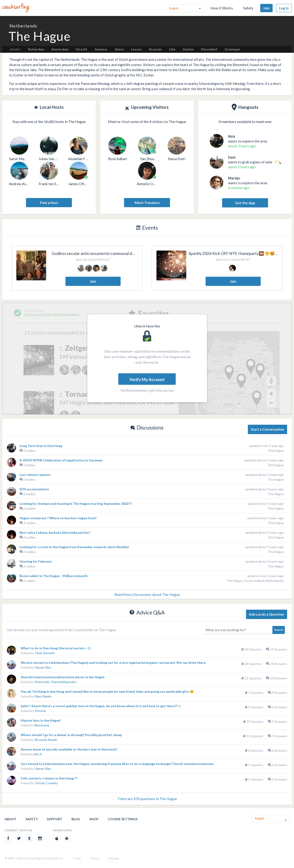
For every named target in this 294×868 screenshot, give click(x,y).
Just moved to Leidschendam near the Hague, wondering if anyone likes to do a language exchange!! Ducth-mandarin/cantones (117, 764)
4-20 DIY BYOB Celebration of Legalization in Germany (61, 460)
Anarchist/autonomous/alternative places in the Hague (63, 677)
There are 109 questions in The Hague (147, 799)
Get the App (245, 203)
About (10, 819)
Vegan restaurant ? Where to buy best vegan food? (58, 518)
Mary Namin (43, 696)
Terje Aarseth (45, 653)
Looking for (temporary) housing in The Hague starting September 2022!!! (76, 504)
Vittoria (40, 711)
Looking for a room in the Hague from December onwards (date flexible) (74, 547)
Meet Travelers (147, 203)
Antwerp (101, 49)
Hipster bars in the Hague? (41, 720)
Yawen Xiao (43, 667)
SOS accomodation (34, 489)
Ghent (119, 49)
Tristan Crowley (46, 783)
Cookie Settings (123, 819)
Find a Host (49, 203)
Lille (172, 49)
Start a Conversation (267, 429)
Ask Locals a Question (267, 614)
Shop (94, 819)
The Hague (276, 451)
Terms (77, 858)
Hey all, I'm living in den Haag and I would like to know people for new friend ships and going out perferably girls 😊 (107, 691)
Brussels (155, 49)
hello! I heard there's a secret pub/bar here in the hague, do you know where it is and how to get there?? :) (100, 706)
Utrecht (81, 49)
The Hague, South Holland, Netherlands (255, 581)
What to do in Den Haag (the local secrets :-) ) (56, 648)
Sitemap (114, 858)
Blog (76, 819)
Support (55, 819)
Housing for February (36, 561)
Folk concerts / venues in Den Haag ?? (49, 778)
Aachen (188, 49)
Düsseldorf (209, 49)
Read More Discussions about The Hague (147, 594)
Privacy (95, 858)
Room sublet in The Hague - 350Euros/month (54, 576)
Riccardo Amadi (46, 740)
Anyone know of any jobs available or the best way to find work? (69, 749)
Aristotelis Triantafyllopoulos (56, 682)
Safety (248, 8)
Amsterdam (60, 49)
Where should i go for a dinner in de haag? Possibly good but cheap (71, 735)
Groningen (232, 49)
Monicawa (42, 725)
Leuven (136, 49)
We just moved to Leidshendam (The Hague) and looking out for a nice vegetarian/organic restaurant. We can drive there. (113, 663)
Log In (284, 8)
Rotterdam (36, 49)
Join (266, 8)
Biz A (38, 754)
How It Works (222, 8)
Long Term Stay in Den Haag (41, 446)
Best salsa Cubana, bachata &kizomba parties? (55, 532)
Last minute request (35, 475)
